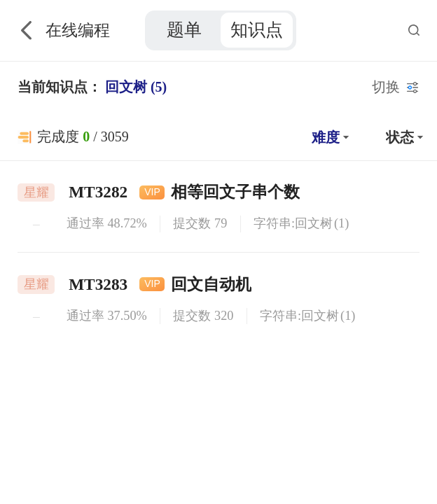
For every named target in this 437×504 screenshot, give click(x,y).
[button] (328, 137)
